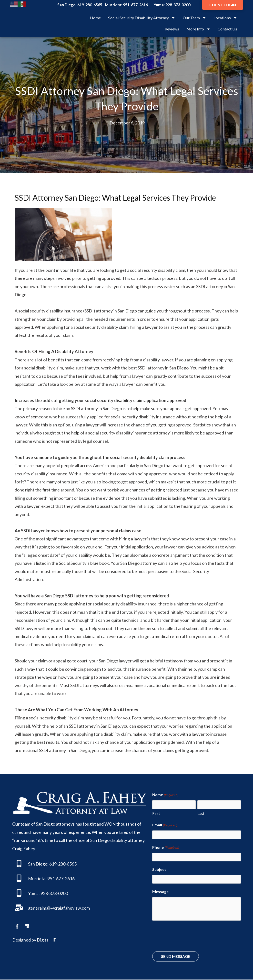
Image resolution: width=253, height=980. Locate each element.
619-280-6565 (90, 5)
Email (165, 825)
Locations (225, 18)
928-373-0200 (178, 5)
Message (160, 892)
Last (201, 813)
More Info (198, 29)
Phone (166, 848)
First (156, 813)
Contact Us (227, 29)
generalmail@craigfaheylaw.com (59, 908)
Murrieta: (37, 878)
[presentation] (189, 937)
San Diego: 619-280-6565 (52, 864)
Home (95, 18)
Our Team (194, 18)
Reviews (172, 29)
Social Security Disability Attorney (142, 18)
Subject (159, 870)
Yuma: (34, 893)
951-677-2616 (135, 5)
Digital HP (47, 940)
